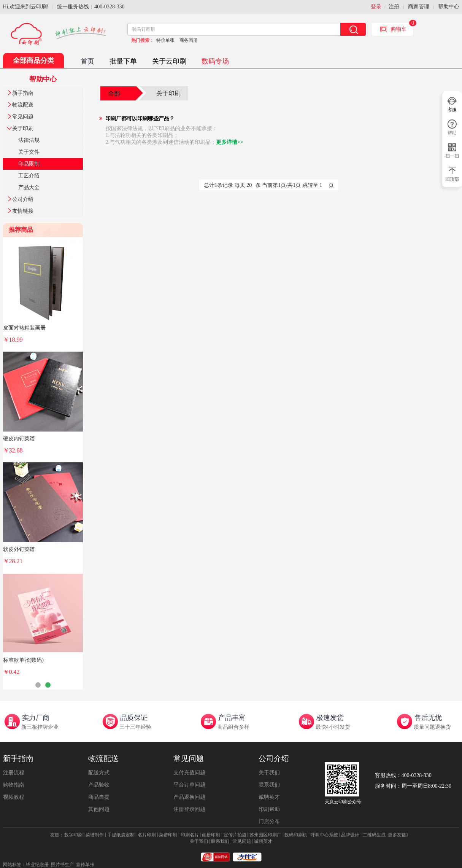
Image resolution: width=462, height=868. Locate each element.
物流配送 (23, 105)
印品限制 (29, 164)
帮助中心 (449, 7)
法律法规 (29, 140)
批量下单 (123, 61)
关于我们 (269, 773)
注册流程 (14, 773)
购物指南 (14, 785)
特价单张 (165, 40)
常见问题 (23, 117)
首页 (87, 61)
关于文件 (29, 152)
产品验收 (99, 785)
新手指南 (23, 93)
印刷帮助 (269, 809)
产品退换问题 (189, 797)
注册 (394, 7)
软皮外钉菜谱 (19, 549)
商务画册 (189, 40)
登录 (376, 7)
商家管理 (419, 7)
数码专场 (215, 61)
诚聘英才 (269, 797)
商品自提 (99, 797)
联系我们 (269, 785)
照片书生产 (62, 865)
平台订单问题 (189, 785)
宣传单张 (85, 865)
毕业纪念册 (37, 865)
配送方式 (99, 773)
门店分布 (269, 821)
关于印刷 (23, 128)
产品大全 (29, 187)
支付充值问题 (189, 773)
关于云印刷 (169, 61)
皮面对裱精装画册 (24, 328)
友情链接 (23, 211)
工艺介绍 (29, 176)
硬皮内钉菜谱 (19, 439)
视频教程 (14, 797)
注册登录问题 (189, 809)
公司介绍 (23, 199)
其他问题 (99, 809)
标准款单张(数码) (23, 660)
